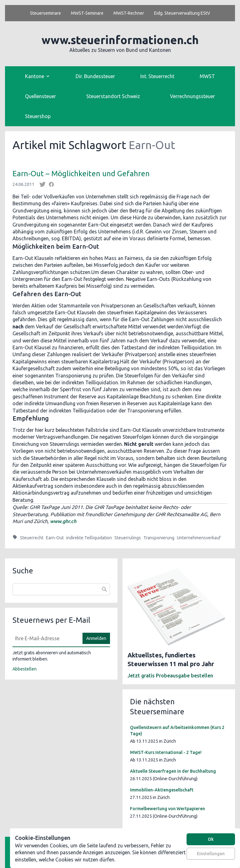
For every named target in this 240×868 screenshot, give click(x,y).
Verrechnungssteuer (192, 96)
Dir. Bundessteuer (95, 76)
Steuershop (38, 116)
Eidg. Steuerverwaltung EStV (182, 13)
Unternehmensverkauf (199, 538)
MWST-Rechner (129, 13)
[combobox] (61, 589)
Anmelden (96, 638)
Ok (211, 839)
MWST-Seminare (87, 13)
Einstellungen (211, 854)
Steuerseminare (45, 13)
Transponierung (159, 538)
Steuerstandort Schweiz (113, 96)
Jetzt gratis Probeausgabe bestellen (170, 676)
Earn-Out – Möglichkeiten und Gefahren (81, 174)
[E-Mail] (46, 638)
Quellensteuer (40, 96)
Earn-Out (55, 538)
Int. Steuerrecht (157, 76)
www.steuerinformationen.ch (120, 40)
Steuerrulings (128, 538)
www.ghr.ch (63, 521)
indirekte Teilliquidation (89, 538)
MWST (207, 76)
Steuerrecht (32, 538)
